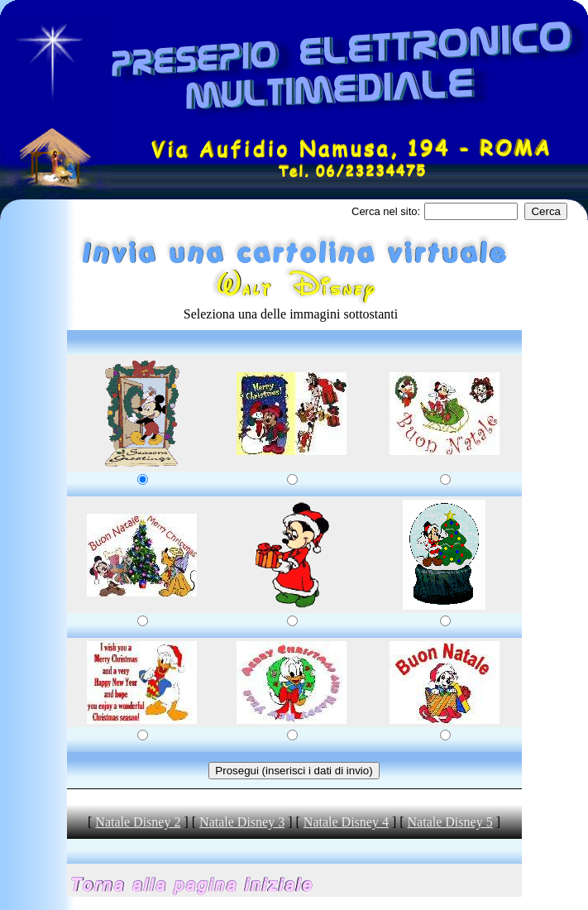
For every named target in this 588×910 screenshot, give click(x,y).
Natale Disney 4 (346, 822)
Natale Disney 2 (138, 822)
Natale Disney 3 (242, 822)
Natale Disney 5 (450, 822)
